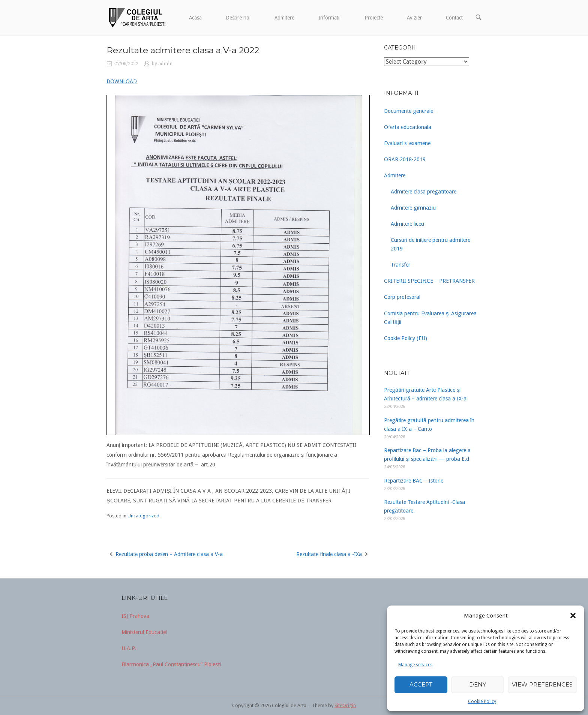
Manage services (415, 665)
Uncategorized (143, 516)
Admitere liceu (407, 224)
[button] (573, 616)
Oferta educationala (408, 127)
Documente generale (409, 111)
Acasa (195, 18)
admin (165, 64)
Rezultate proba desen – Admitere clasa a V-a (169, 554)
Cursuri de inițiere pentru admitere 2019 (430, 244)
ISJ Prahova (135, 616)
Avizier (414, 18)
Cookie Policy (482, 702)
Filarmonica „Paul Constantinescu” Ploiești (171, 664)
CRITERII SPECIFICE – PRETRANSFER (429, 281)
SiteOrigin (345, 705)
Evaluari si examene (407, 143)
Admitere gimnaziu (413, 208)
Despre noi (238, 18)
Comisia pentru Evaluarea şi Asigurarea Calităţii (430, 318)
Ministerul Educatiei (144, 632)
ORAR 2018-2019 (405, 159)
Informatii (329, 18)
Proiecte (374, 18)
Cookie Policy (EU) (406, 338)
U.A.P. (129, 648)
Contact (454, 18)
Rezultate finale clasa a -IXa (329, 554)
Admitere (284, 18)
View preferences (542, 684)
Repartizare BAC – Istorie (414, 481)
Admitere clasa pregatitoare (424, 192)
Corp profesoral (402, 297)
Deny (478, 684)
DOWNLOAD (122, 81)
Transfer (400, 265)
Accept (421, 684)
